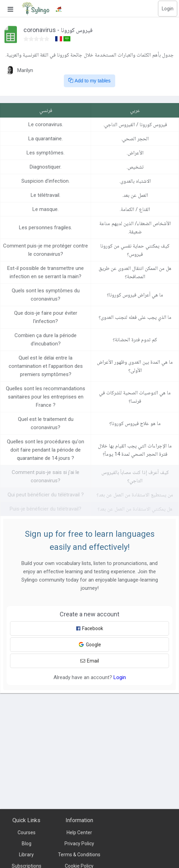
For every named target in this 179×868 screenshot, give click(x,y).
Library (26, 855)
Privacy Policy (79, 844)
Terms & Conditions (79, 855)
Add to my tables (89, 81)
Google (90, 644)
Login (168, 9)
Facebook (90, 628)
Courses (27, 832)
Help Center (79, 832)
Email (90, 661)
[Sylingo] (36, 9)
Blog (27, 844)
